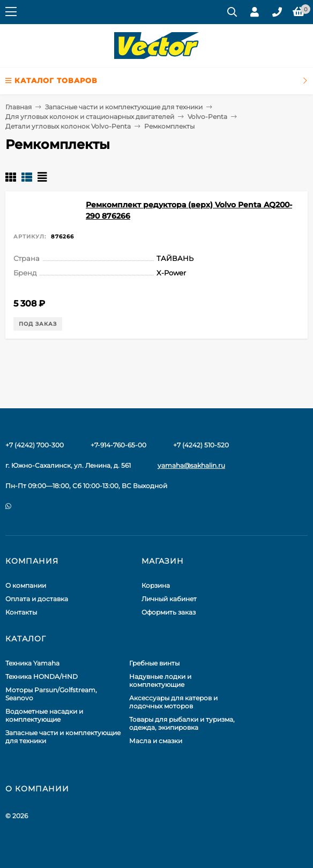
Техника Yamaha (32, 663)
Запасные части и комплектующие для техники (124, 107)
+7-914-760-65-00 (118, 445)
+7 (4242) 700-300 (35, 445)
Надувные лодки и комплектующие (160, 680)
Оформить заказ (169, 612)
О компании (26, 585)
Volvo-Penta (207, 117)
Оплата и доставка (37, 599)
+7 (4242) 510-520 (201, 445)
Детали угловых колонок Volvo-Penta (68, 126)
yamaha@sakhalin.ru (191, 465)
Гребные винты (154, 663)
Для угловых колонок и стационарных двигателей (90, 117)
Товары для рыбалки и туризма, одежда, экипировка (182, 723)
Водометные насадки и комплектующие (44, 715)
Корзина (156, 585)
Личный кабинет (169, 599)
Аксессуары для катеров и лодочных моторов (173, 702)
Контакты (21, 612)
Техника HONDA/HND (42, 676)
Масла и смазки (156, 741)
